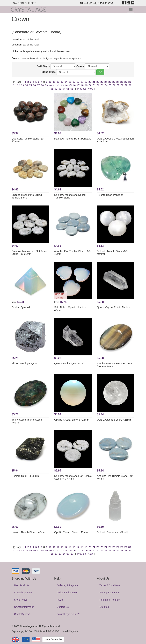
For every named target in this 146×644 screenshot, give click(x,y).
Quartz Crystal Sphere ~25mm (114, 420)
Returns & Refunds (109, 600)
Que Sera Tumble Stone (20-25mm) (28, 140)
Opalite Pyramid (21, 307)
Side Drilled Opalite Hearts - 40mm (70, 309)
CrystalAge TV (22, 614)
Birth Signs (43, 66)
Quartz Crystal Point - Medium (114, 307)
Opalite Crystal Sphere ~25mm (72, 420)
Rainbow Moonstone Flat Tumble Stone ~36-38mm (30, 253)
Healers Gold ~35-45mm (26, 476)
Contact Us (63, 607)
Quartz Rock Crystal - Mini (69, 363)
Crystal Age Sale (23, 593)
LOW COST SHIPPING (24, 3)
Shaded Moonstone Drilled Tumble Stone (27, 196)
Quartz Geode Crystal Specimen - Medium (115, 140)
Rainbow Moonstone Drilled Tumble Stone (70, 196)
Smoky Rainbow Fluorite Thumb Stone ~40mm (115, 365)
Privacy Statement (109, 593)
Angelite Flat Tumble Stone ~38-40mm (73, 253)
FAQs (60, 600)
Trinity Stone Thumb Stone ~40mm (27, 421)
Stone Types (49, 72)
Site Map (104, 607)
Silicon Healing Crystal (24, 363)
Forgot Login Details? (68, 614)
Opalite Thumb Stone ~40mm (71, 532)
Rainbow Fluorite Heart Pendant (72, 139)
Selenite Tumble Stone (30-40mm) (112, 253)
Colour (80, 66)
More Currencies (53, 639)
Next (90, 89)
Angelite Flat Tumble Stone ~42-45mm (115, 477)
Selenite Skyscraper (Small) (113, 532)
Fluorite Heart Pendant (110, 195)
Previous (82, 89)
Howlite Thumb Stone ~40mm (28, 532)
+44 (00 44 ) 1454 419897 (97, 3)
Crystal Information (24, 607)
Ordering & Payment (68, 585)
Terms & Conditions (110, 585)
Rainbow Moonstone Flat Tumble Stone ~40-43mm (73, 477)
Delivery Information (67, 593)
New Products (22, 585)
